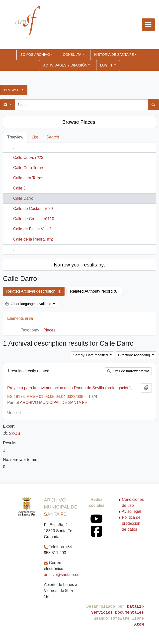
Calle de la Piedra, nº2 (33, 239)
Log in (107, 65)
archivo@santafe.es (62, 575)
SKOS (11, 433)
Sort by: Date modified (91, 355)
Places (49, 330)
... (15, 147)
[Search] (81, 105)
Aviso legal (131, 511)
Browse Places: (79, 122)
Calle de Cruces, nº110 (34, 219)
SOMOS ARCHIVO (35, 55)
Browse (12, 90)
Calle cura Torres (28, 178)
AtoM (139, 625)
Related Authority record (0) (94, 291)
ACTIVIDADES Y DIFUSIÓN (65, 65)
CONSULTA (72, 55)
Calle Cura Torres (29, 168)
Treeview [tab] (15, 137)
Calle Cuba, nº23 (28, 158)
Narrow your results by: (79, 265)
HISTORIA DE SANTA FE (114, 55)
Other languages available (29, 304)
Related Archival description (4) (34, 291)
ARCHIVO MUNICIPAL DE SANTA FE (54, 403)
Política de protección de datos (131, 523)
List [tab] (35, 137)
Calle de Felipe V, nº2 (32, 229)
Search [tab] (53, 137)
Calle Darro (23, 198)
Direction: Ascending (135, 355)
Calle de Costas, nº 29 (33, 209)
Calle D (20, 188)
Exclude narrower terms (128, 371)
